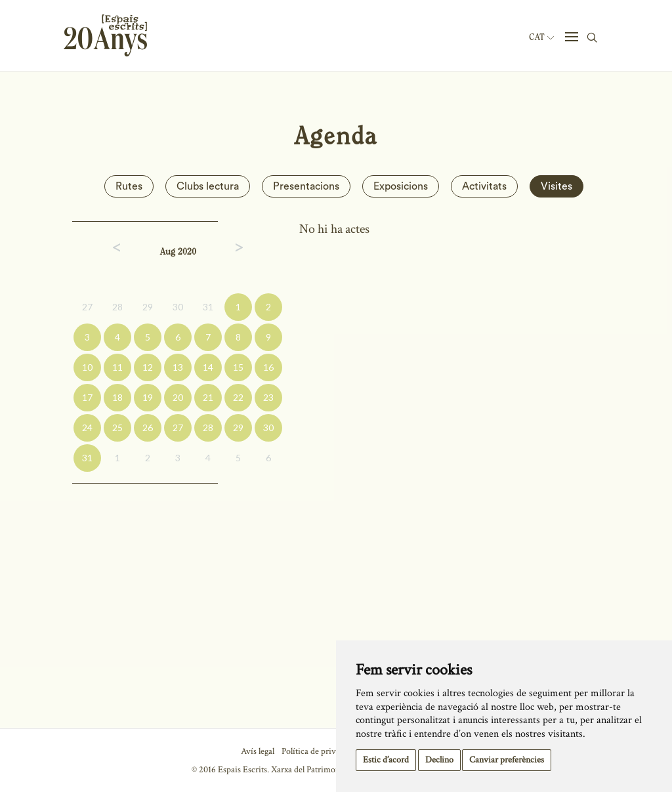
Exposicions (401, 186)
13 (178, 367)
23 (268, 397)
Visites (556, 186)
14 (208, 367)
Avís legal (258, 751)
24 (87, 427)
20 (178, 397)
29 (148, 307)
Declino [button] (439, 760)
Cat (541, 37)
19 (148, 397)
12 (148, 367)
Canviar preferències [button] (507, 760)
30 (178, 307)
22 (238, 397)
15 (238, 367)
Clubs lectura (208, 186)
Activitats (484, 186)
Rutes (129, 186)
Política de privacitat (319, 751)
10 (87, 367)
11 (117, 367)
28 (117, 307)
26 (148, 427)
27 (87, 307)
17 (87, 397)
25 (117, 427)
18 (117, 397)
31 (208, 307)
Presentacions (306, 186)
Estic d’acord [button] (386, 760)
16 (268, 367)
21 (208, 397)
